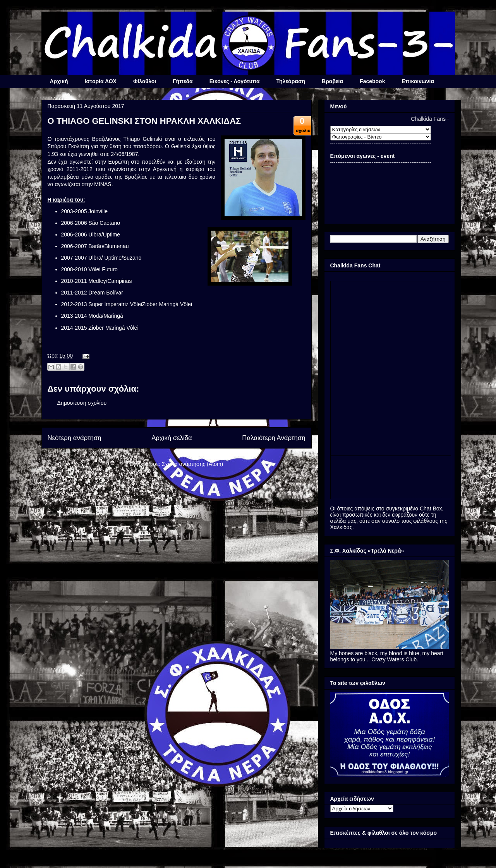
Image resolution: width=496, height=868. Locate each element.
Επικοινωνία (418, 81)
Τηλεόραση (291, 81)
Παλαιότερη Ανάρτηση (274, 438)
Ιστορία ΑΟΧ (101, 81)
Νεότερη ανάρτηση (75, 438)
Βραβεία (332, 81)
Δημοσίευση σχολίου (82, 403)
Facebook (372, 81)
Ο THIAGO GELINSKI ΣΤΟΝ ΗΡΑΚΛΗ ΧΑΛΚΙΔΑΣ (144, 121)
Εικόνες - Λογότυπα (235, 81)
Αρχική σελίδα (172, 438)
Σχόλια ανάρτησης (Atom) (193, 464)
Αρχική (59, 81)
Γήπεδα (183, 81)
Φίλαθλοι (145, 81)
